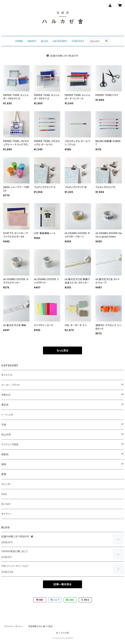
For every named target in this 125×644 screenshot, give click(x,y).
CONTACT (78, 41)
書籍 (4, 474)
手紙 (4, 425)
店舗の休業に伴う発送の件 (62, 56)
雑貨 (4, 464)
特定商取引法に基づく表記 (41, 626)
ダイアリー (7, 514)
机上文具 (6, 434)
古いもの (6, 504)
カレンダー (7, 484)
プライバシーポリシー (14, 626)
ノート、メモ (7, 415)
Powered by (62, 638)
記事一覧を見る (62, 584)
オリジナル (7, 375)
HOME (19, 41)
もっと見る (62, 350)
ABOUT (32, 41)
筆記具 (5, 405)
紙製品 (5, 454)
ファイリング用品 (10, 444)
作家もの (6, 395)
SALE (4, 494)
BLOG (45, 41)
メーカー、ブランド (11, 385)
